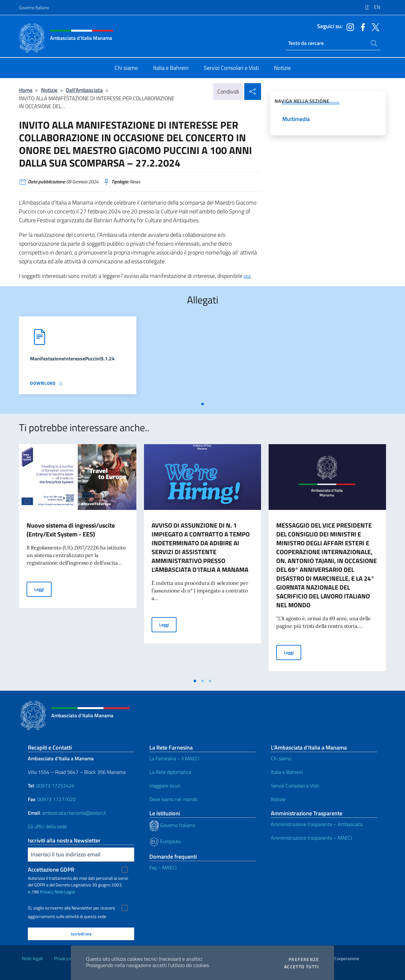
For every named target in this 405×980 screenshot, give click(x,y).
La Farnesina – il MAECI (174, 758)
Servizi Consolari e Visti (295, 786)
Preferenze (304, 959)
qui (247, 276)
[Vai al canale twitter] (374, 27)
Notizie (49, 90)
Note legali (32, 958)
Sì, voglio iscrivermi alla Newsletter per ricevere (72, 908)
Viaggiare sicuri (165, 786)
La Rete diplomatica (170, 772)
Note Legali (65, 892)
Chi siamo (281, 758)
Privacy (47, 892)
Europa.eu (165, 841)
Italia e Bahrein (287, 772)
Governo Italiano (34, 7)
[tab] (202, 404)
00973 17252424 (55, 786)
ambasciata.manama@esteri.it (74, 813)
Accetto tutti (302, 967)
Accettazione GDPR (51, 870)
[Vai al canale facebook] (361, 27)
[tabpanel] (78, 357)
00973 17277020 (57, 799)
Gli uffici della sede (47, 826)
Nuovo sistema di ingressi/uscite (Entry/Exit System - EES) (71, 530)
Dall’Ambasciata (84, 90)
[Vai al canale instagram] (349, 27)
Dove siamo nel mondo (173, 799)
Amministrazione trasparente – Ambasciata (317, 824)
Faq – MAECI (163, 867)
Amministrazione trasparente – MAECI (312, 838)
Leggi (43, 589)
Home (26, 90)
